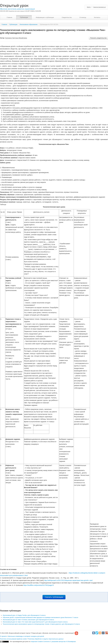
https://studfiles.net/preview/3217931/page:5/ (38, 585)
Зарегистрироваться (100, 7)
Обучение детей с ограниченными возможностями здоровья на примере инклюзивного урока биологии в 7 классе (40, 617)
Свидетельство (67, 17)
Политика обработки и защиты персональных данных (46, 639)
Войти (89, 7)
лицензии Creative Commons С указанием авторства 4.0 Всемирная (53, 642)
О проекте (3, 636)
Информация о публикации (45, 17)
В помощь (83, 17)
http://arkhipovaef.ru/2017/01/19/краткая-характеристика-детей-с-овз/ (68, 580)
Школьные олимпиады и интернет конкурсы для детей (26, 636)
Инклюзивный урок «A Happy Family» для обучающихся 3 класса (24, 615)
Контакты (97, 17)
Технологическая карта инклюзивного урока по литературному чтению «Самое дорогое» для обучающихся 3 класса (41, 624)
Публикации (24, 17)
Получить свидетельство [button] (98, 38)
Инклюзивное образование (29, 24)
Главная (9, 17)
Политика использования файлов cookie (13, 639)
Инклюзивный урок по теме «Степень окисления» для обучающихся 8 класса (28, 620)
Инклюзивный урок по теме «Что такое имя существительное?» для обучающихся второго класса (35, 622)
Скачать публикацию (54, 597)
